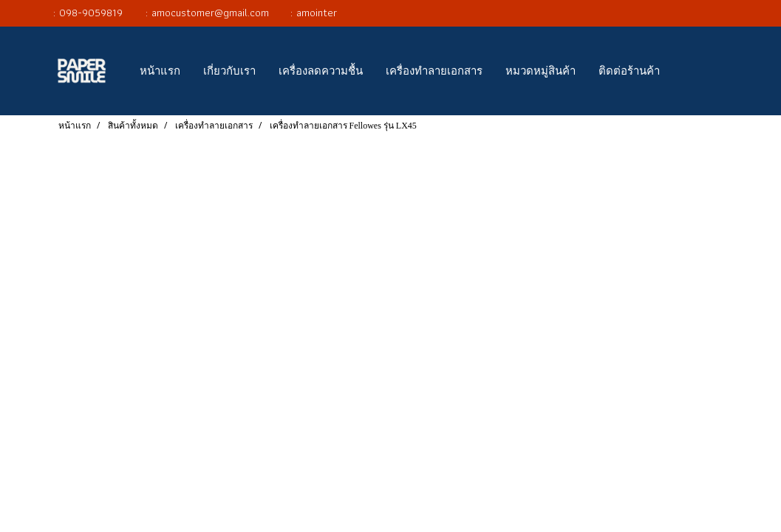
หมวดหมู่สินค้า (540, 71)
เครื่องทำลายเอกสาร (434, 71)
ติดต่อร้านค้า (629, 71)
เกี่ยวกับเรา (229, 71)
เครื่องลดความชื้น (321, 71)
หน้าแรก (160, 71)
